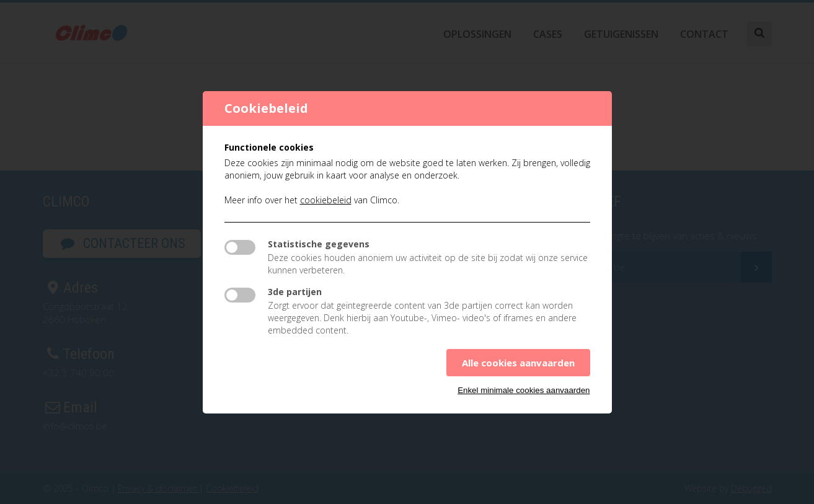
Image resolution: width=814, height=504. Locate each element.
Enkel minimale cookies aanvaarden (524, 390)
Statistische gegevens (319, 244)
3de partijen (295, 292)
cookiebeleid (326, 200)
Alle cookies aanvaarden (518, 363)
